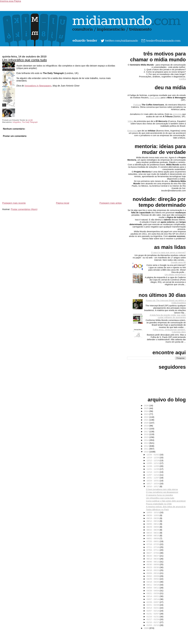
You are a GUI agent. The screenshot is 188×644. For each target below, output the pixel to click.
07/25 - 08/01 (153, 541)
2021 (147, 420)
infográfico (17, 122)
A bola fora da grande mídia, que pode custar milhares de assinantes (168, 316)
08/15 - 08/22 (153, 533)
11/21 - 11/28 (153, 469)
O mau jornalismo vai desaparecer (162, 492)
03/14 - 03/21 (153, 596)
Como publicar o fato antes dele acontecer (166, 501)
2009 (147, 628)
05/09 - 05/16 (153, 573)
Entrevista (132, 131)
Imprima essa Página (10, 1)
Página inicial (63, 203)
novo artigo (155, 98)
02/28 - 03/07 (153, 602)
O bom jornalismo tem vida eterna (162, 489)
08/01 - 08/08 (153, 538)
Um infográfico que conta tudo (25, 60)
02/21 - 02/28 (153, 605)
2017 (147, 431)
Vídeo (130, 121)
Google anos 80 (178, 262)
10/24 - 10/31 (153, 481)
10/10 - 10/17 (153, 486)
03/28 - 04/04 (153, 591)
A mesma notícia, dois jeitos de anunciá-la (166, 507)
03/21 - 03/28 (153, 593)
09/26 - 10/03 (153, 515)
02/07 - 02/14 (153, 611)
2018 (147, 429)
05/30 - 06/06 (153, 564)
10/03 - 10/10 (153, 512)
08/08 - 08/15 (153, 535)
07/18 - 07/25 (153, 544)
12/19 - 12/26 (153, 457)
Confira (182, 79)
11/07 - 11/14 (153, 475)
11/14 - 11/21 (153, 472)
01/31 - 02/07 (153, 614)
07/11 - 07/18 (153, 547)
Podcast (137, 105)
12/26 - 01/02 (153, 455)
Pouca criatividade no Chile (159, 504)
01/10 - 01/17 (153, 622)
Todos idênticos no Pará (157, 509)
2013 (147, 443)
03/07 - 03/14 (153, 599)
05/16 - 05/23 (153, 570)
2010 (147, 452)
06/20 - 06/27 (153, 556)
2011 (147, 449)
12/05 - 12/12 (153, 463)
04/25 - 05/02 (153, 579)
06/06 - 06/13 (153, 562)
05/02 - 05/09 (153, 576)
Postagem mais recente (14, 203)
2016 (147, 434)
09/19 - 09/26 (153, 518)
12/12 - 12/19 (153, 460)
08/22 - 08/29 (153, 530)
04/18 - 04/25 (153, 582)
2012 (147, 446)
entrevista (177, 114)
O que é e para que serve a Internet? (168, 252)
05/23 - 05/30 (153, 567)
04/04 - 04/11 (153, 588)
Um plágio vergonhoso (175, 275)
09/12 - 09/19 (153, 521)
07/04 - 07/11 (153, 550)
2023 (147, 414)
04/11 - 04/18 (153, 585)
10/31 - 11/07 (153, 478)
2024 (147, 411)
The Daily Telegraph (30, 122)
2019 (147, 426)
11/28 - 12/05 (153, 466)
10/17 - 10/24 (153, 483)
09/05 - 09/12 (153, 524)
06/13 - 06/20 (153, 559)
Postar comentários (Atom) (24, 209)
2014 (147, 440)
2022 (147, 417)
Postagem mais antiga (111, 203)
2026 (147, 405)
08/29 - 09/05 (153, 527)
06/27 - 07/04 (153, 553)
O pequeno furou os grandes (160, 495)
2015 (147, 437)
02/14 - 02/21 (153, 608)
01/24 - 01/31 (153, 617)
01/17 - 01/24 (153, 619)
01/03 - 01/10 (153, 625)
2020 (147, 423)
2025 (147, 408)
